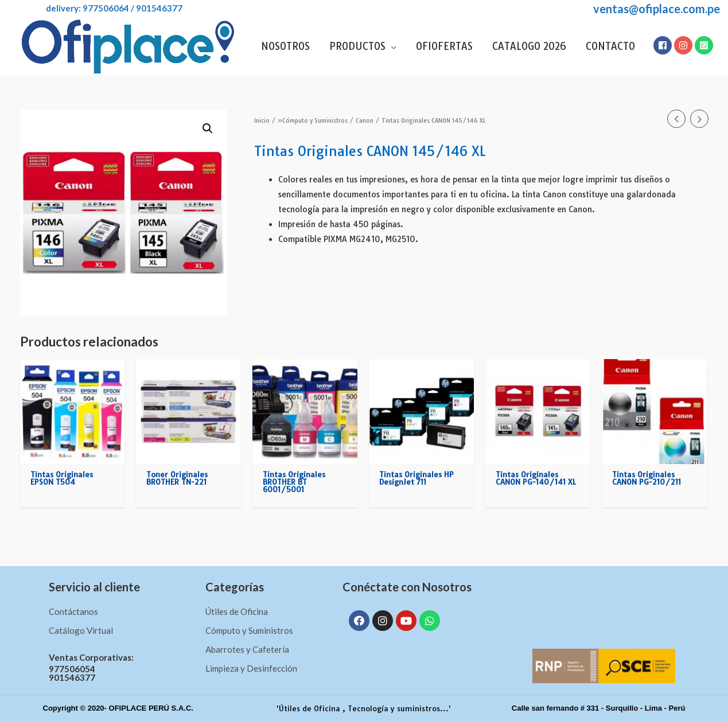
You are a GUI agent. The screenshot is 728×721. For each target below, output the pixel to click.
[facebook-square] (663, 45)
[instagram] (684, 45)
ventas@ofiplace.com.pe (657, 9)
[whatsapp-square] (704, 45)
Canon (365, 121)
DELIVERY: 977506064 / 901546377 (101, 8)
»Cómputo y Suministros (313, 121)
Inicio (262, 121)
